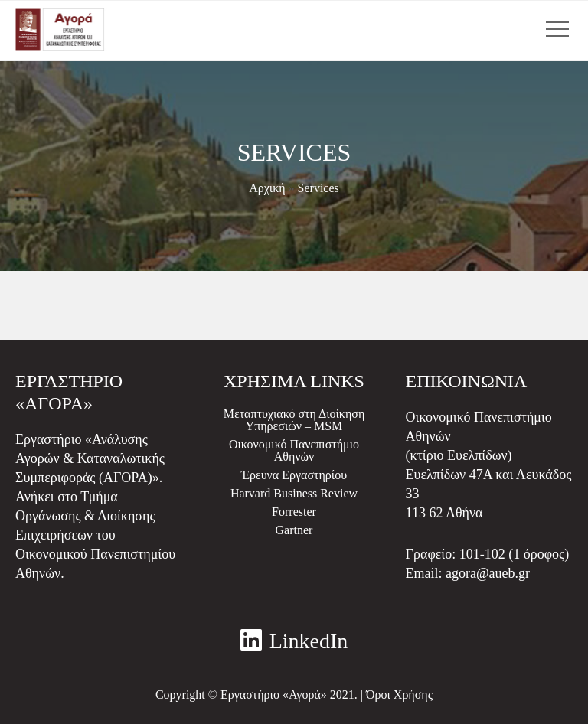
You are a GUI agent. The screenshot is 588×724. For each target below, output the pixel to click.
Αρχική (267, 188)
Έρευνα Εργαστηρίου (294, 475)
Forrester (294, 512)
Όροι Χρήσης (399, 695)
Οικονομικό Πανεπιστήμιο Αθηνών (294, 450)
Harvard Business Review (294, 493)
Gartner (294, 530)
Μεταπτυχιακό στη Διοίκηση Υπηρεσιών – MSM (294, 420)
